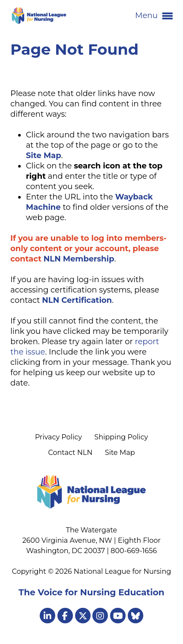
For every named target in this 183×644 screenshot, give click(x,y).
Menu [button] (154, 16)
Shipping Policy (121, 437)
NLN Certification (77, 300)
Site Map (120, 453)
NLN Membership (79, 259)
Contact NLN (70, 453)
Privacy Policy (58, 437)
